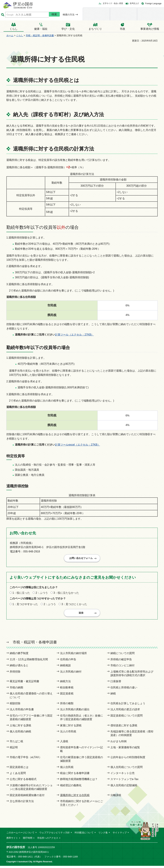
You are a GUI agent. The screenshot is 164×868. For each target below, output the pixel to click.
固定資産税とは (19, 769)
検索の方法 (69, 15)
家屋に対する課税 (71, 728)
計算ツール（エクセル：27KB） (74, 335)
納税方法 (65, 683)
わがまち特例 (118, 743)
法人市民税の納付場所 (73, 656)
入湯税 (64, 743)
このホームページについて (20, 835)
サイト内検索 (3, 15)
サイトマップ (120, 835)
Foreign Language (153, 4)
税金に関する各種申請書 (75, 775)
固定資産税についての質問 (127, 718)
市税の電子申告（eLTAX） (26, 759)
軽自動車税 (67, 690)
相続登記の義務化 (71, 787)
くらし (20, 35)
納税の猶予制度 (19, 656)
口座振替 (116, 683)
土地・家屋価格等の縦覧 (125, 750)
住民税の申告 (68, 662)
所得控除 (15, 674)
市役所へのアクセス (48, 840)
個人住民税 (67, 769)
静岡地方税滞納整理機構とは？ (79, 781)
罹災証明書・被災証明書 (24, 683)
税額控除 (15, 706)
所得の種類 (67, 706)
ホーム (10, 35)
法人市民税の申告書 (22, 712)
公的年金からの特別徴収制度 (128, 759)
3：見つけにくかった (74, 605)
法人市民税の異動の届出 (75, 712)
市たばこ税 (16, 743)
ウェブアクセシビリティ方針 (55, 835)
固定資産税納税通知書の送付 (27, 797)
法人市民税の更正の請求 (125, 712)
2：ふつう (42, 594)
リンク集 (103, 835)
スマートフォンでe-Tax (124, 781)
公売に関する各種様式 (23, 781)
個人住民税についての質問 (127, 769)
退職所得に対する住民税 (75, 797)
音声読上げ (134, 3)
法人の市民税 (68, 734)
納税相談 (65, 668)
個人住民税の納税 (20, 734)
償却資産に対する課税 (124, 728)
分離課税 (116, 797)
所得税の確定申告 (121, 662)
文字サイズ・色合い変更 (113, 3)
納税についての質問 (122, 656)
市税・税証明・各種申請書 (40, 35)
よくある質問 (18, 775)
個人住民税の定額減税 (124, 787)
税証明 (14, 750)
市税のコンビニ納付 (122, 668)
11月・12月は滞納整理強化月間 (29, 662)
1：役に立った (21, 594)
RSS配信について (84, 835)
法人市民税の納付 (71, 674)
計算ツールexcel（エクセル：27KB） (78, 445)
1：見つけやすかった (25, 605)
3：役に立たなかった (66, 594)
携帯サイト (12, 840)
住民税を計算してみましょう (128, 706)
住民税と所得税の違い (124, 690)
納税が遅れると (19, 668)
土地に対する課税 (20, 728)
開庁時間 (28, 840)
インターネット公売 (122, 775)
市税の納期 (16, 690)
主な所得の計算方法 (22, 803)
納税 (113, 696)
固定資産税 (67, 696)
